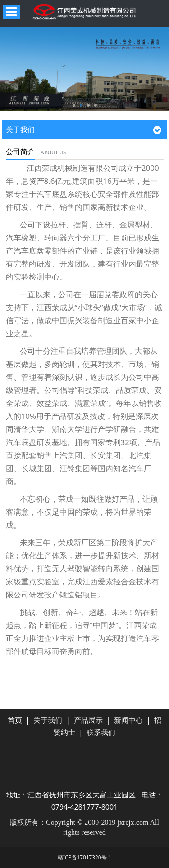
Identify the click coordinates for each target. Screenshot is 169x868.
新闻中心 (128, 720)
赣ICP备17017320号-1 (84, 857)
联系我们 (101, 732)
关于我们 (48, 720)
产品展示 (88, 720)
